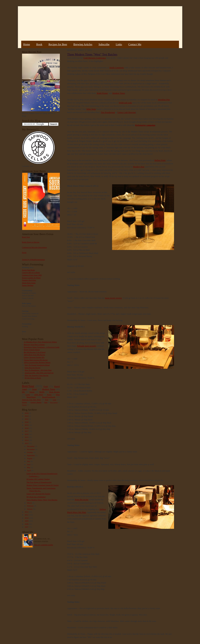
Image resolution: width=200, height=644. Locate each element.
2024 (27, 413)
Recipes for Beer (58, 44)
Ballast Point (160, 160)
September (31, 455)
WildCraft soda (125, 103)
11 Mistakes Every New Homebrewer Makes (40, 342)
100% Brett (38, 395)
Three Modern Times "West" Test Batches (42, 500)
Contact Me (135, 44)
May (29, 467)
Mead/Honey (31, 397)
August (30, 458)
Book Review (55, 392)
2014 (27, 440)
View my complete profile (43, 545)
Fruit (46, 386)
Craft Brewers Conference (94, 58)
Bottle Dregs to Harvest (31, 242)
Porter (49, 395)
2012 (27, 512)
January (30, 509)
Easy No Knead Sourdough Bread (37, 365)
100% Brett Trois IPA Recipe (35, 355)
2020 (27, 422)
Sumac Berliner (28, 285)
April (29, 471)
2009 (27, 521)
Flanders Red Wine (29, 280)
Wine (58, 395)
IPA (23, 392)
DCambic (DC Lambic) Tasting (38, 479)
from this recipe (82, 499)
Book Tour (26, 237)
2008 (27, 524)
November (31, 449)
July (29, 461)
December (31, 446)
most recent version (113, 298)
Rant (47, 400)
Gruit (54, 400)
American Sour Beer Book (31, 400)
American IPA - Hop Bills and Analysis (39, 373)
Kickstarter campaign (145, 125)
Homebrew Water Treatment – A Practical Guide (42, 347)
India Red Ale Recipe (33, 368)
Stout (34, 389)
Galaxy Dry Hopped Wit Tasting (38, 494)
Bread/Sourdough (49, 397)
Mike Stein (91, 109)
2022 (27, 419)
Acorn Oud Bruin (28, 270)
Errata (24, 252)
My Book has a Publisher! (36, 497)
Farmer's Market (36, 402)
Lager (28, 395)
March (30, 503)
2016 (27, 434)
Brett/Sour (28, 386)
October (30, 452)
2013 (27, 443)
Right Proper (102, 93)
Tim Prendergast (108, 112)
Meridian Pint (164, 100)
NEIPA (42, 392)
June (29, 464)
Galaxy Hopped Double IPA (34, 357)
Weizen (24, 402)
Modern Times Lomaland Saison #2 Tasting (42, 485)
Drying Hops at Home (33, 378)
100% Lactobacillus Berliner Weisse (37, 362)
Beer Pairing (54, 402)
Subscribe (104, 44)
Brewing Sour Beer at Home (34, 344)
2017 (27, 431)
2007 (27, 527)
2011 (27, 515)
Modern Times (49, 389)
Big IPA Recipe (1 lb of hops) (35, 352)
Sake (46, 402)
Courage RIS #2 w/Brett (31, 272)
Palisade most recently (87, 346)
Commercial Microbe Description (34, 247)
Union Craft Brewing (127, 112)
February (30, 506)
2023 (27, 416)
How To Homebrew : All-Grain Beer (38, 370)
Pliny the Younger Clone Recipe (36, 375)
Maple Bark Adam (29, 283)
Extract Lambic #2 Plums (31, 278)
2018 (27, 428)
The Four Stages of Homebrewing (39, 482)
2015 (27, 437)
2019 (27, 425)
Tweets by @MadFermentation (33, 259)
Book (39, 44)
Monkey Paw (139, 167)
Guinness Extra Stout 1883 (32, 275)
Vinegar (24, 405)
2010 (27, 518)
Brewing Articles (83, 44)
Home (27, 44)
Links (119, 44)
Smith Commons (117, 68)
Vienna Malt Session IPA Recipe (36, 360)
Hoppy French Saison (32, 350)
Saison (32, 392)
